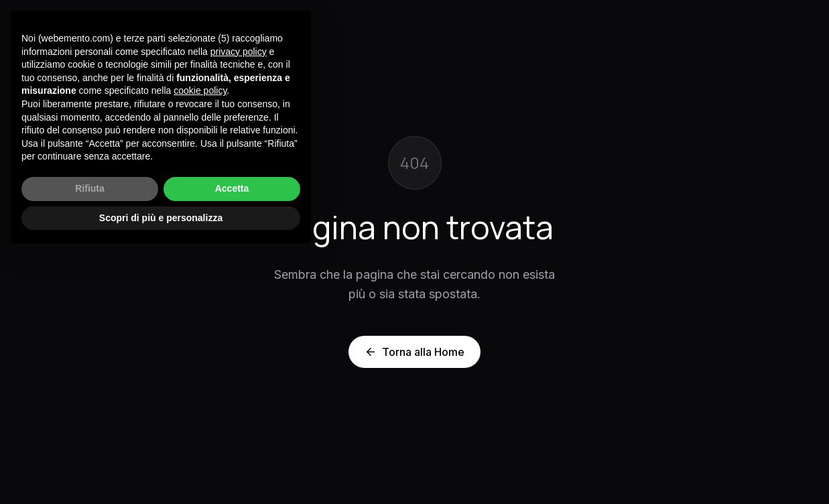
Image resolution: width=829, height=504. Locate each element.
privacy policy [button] (239, 52)
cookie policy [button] (200, 90)
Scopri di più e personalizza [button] (161, 218)
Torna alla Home (414, 352)
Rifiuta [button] (90, 188)
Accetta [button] (232, 188)
